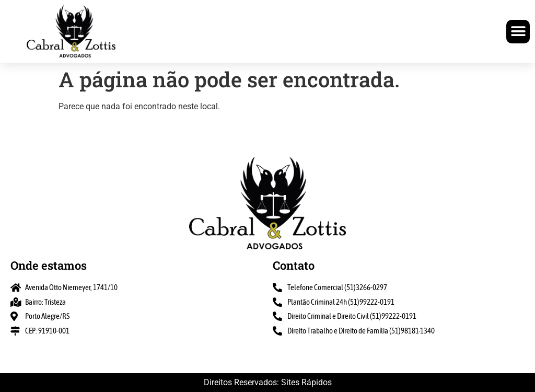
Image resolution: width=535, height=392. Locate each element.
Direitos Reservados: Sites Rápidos (268, 382)
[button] (518, 32)
